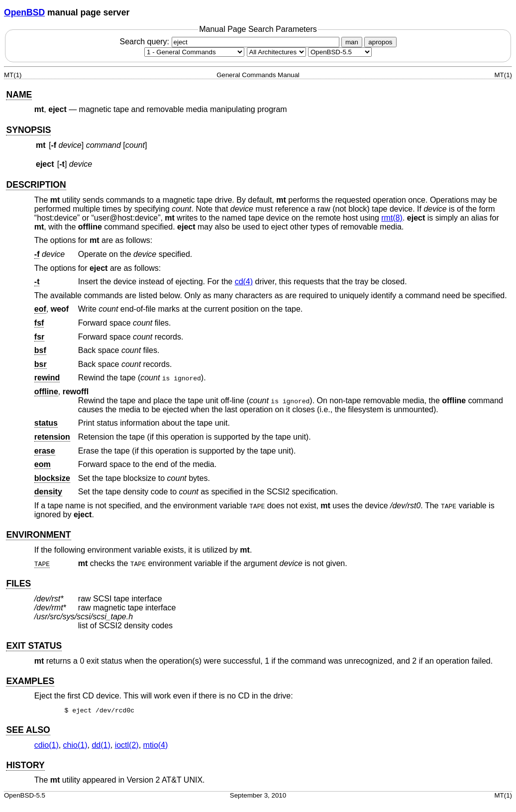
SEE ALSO (28, 730)
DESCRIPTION (36, 185)
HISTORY (25, 765)
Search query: (230, 42)
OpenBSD (24, 12)
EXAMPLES (30, 681)
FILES (18, 583)
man (352, 42)
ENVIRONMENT (38, 535)
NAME (19, 95)
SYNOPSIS (28, 130)
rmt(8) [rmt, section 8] (392, 218)
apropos (380, 42)
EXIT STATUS (34, 646)
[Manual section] (194, 52)
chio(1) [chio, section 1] (75, 745)
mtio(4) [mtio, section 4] (156, 745)
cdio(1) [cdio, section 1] (47, 745)
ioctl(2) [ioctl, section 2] (127, 745)
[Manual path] (340, 52)
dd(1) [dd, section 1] (101, 745)
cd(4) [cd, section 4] (244, 282)
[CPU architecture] (276, 52)
